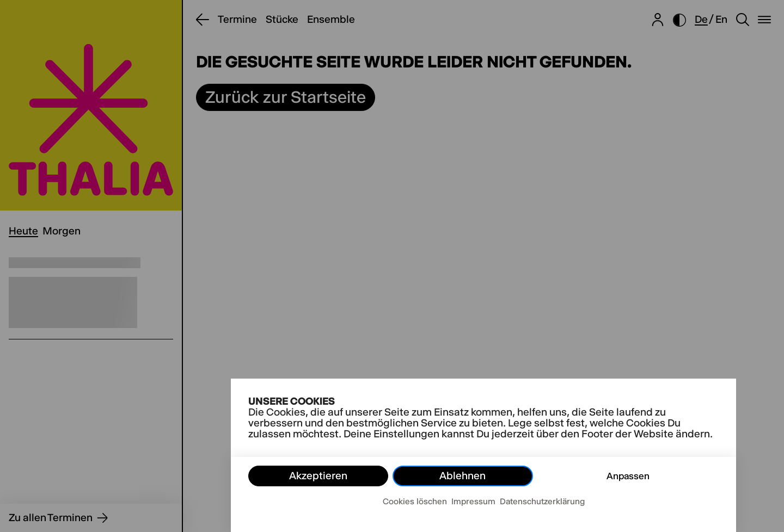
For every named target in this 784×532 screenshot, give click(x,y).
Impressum (473, 501)
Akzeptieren (318, 476)
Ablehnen (463, 476)
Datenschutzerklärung (542, 501)
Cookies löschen (415, 501)
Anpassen (628, 476)
